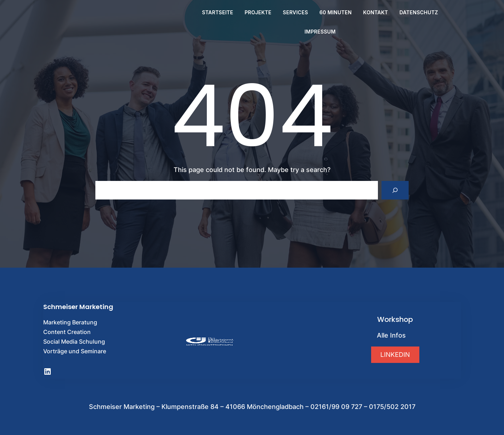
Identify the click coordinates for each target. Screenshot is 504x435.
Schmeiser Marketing (78, 307)
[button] (395, 355)
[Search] (395, 190)
